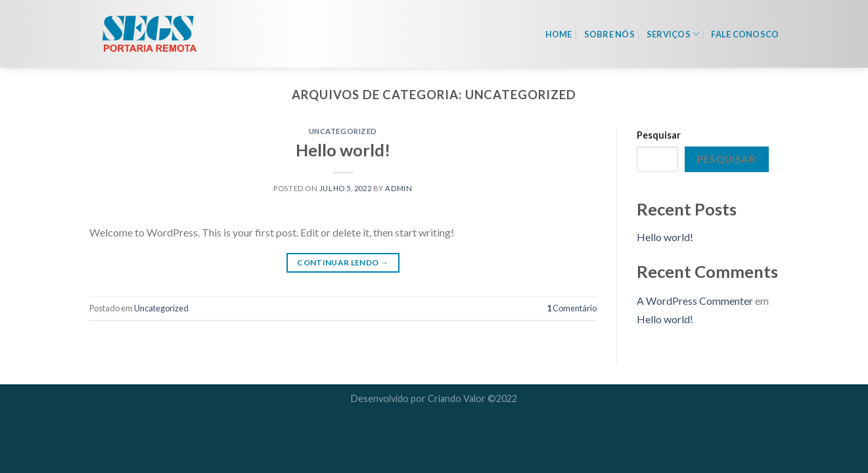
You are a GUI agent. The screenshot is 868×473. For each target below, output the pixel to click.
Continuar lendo (343, 262)
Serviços (673, 34)
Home (559, 34)
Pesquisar (659, 135)
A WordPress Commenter (695, 301)
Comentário (572, 308)
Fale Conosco (745, 34)
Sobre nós (609, 34)
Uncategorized (343, 131)
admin (399, 188)
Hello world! (343, 150)
